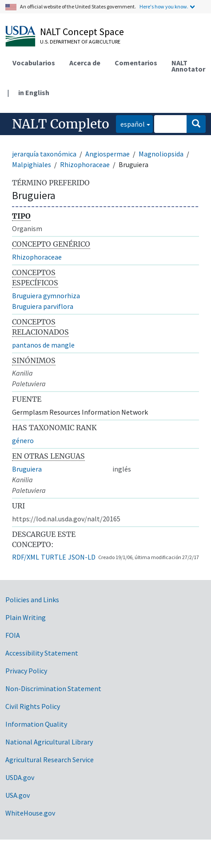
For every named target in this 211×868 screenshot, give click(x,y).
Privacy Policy (26, 671)
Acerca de (85, 63)
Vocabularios (34, 63)
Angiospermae (107, 154)
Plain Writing (26, 617)
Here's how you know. (164, 6)
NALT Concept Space (82, 32)
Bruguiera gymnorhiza (46, 296)
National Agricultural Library (49, 742)
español (130, 123)
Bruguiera (27, 469)
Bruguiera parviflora (43, 306)
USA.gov (18, 795)
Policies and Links (32, 600)
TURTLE (54, 557)
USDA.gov (20, 777)
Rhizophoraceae (85, 164)
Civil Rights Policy (33, 706)
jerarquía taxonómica (44, 154)
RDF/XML (26, 557)
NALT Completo (61, 124)
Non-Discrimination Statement (53, 688)
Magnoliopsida (161, 154)
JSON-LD (82, 557)
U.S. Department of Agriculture (80, 42)
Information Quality (36, 724)
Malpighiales (32, 164)
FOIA (13, 635)
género (23, 440)
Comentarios (136, 63)
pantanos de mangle (43, 345)
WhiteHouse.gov (30, 813)
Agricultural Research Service (50, 760)
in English (34, 92)
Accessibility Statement (42, 653)
